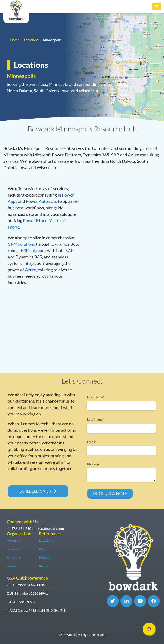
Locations (31, 40)
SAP (70, 250)
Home (15, 40)
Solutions (14, 557)
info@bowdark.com (50, 528)
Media (44, 566)
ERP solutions (34, 250)
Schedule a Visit (36, 491)
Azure (31, 270)
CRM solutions (21, 244)
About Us (14, 540)
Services (13, 549)
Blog (42, 549)
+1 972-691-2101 (20, 528)
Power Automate (41, 201)
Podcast (45, 557)
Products (14, 566)
